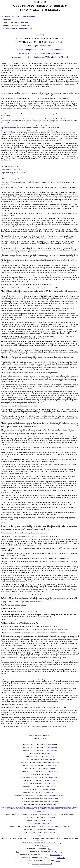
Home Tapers (50, 788)
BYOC (50, 761)
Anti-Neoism (50, 746)
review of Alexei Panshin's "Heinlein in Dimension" (20, 18)
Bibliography (50, 752)
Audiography (50, 749)
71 (2, 168)
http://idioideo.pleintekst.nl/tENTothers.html (15, 130)
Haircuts (50, 785)
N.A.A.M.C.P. (30, 817)
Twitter (44, 848)
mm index (42, 814)
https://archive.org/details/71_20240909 (14, 175)
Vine (18, 854)
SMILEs (41, 837)
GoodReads (49, 782)
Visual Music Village (56, 857)
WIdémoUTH (61, 860)
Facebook (44, 776)
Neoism (50, 819)
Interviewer (51, 803)
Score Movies (51, 834)
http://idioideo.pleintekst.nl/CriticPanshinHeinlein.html (17, 30)
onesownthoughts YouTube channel (42, 866)
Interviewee (51, 800)
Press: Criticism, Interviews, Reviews (53, 828)
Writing (58, 863)
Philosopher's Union (39, 825)
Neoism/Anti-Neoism (44, 822)
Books (50, 758)
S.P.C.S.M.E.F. (23, 840)
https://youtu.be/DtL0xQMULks (12, 171)
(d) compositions (50, 773)
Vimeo (49, 851)
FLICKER (27, 779)
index (50, 791)
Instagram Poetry (50, 794)
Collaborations (50, 767)
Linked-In (49, 806)
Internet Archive (61, 797)
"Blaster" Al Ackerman (40, 755)
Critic (50, 770)
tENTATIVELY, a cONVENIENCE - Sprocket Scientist (38, 845)
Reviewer (49, 831)
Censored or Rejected (50, 764)
